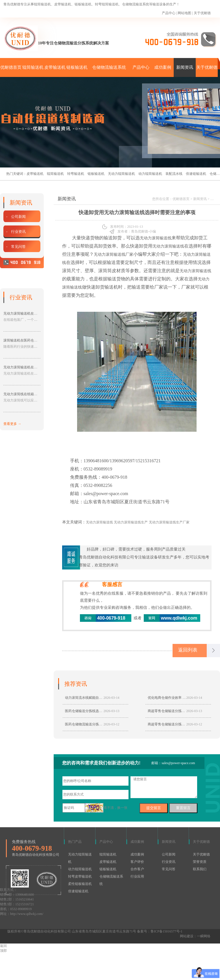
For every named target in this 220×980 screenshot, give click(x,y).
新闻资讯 (185, 67)
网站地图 (184, 13)
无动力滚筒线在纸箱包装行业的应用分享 (34, 394)
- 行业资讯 (15, 232)
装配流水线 (174, 174)
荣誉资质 (200, 862)
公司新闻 (169, 855)
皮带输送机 (55, 67)
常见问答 (169, 870)
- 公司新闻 (15, 217)
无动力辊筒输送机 (121, 174)
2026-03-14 (112, 698)
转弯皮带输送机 (80, 877)
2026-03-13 (112, 712)
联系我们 (200, 870)
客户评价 (137, 862)
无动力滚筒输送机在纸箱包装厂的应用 (32, 313)
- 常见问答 (15, 247)
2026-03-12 (112, 725)
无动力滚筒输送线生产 (131, 522)
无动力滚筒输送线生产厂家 (169, 522)
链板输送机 (77, 67)
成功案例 (163, 67)
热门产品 (75, 842)
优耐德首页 (11, 67)
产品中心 (169, 13)
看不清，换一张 (116, 808)
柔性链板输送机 (80, 884)
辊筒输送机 (33, 67)
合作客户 (137, 870)
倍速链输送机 (196, 174)
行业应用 (137, 877)
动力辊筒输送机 (150, 174)
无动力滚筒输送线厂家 (114, 254)
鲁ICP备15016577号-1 (166, 932)
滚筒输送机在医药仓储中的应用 (27, 340)
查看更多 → (12, 424)
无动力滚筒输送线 (156, 238)
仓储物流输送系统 (109, 67)
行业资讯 (169, 862)
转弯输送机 (76, 174)
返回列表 (189, 650)
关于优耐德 (202, 13)
